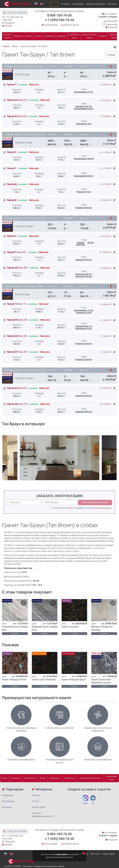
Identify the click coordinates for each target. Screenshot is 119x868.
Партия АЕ (17, 336)
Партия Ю (17, 116)
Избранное (111, 24)
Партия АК (17, 404)
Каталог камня (7, 36)
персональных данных (101, 508)
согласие (69, 508)
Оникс (38, 36)
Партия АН (17, 320)
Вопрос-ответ (39, 807)
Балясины (55, 778)
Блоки (43, 778)
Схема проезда (51, 25)
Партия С (12, 236)
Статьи (35, 801)
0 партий (103, 17)
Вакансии (7, 807)
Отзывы (65, 4)
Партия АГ (17, 352)
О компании (78, 4)
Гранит (29, 36)
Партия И (12, 200)
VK (93, 800)
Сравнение (110, 21)
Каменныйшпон (111, 778)
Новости (36, 795)
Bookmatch (30, 778)
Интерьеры (8, 795)
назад (110, 55)
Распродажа (8, 801)
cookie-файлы (61, 854)
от (105, 85)
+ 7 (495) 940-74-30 (60, 20)
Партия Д (12, 184)
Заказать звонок (71, 25)
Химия (103, 36)
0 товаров (113, 17)
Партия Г (12, 168)
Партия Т (16, 252)
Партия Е (12, 152)
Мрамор (19, 36)
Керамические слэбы (89, 36)
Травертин (49, 36)
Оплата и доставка (95, 4)
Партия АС (17, 268)
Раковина (69, 778)
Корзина (112, 27)
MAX (85, 800)
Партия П (12, 85)
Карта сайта (109, 854)
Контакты (112, 4)
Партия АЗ (17, 100)
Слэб (5, 778)
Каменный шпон (74, 36)
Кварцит (62, 36)
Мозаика (15, 778)
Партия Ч (17, 304)
